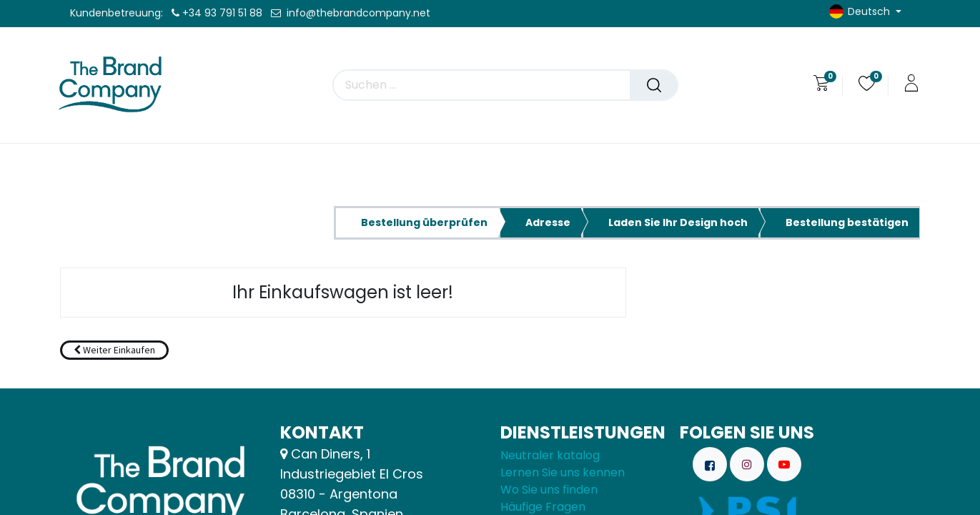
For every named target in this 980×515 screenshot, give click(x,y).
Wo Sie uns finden (549, 490)
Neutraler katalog (550, 455)
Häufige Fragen (543, 507)
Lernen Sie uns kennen (563, 472)
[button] (114, 350)
